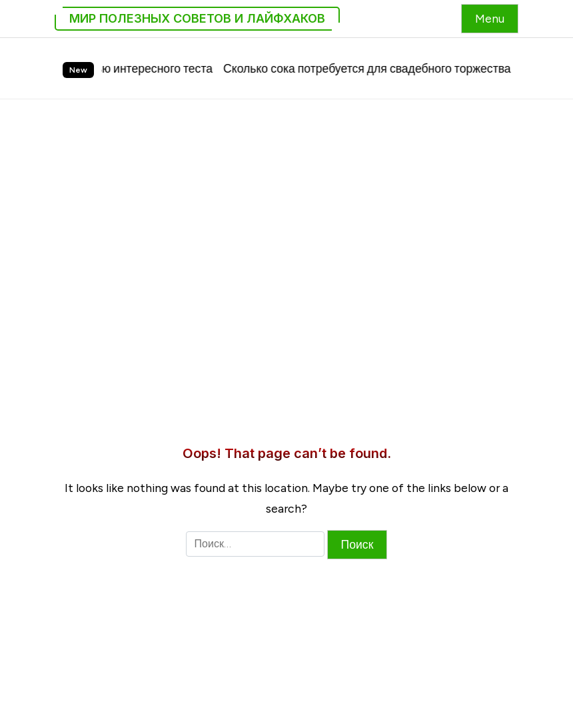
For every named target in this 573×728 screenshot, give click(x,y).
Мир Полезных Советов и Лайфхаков (197, 18)
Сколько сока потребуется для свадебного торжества (374, 68)
